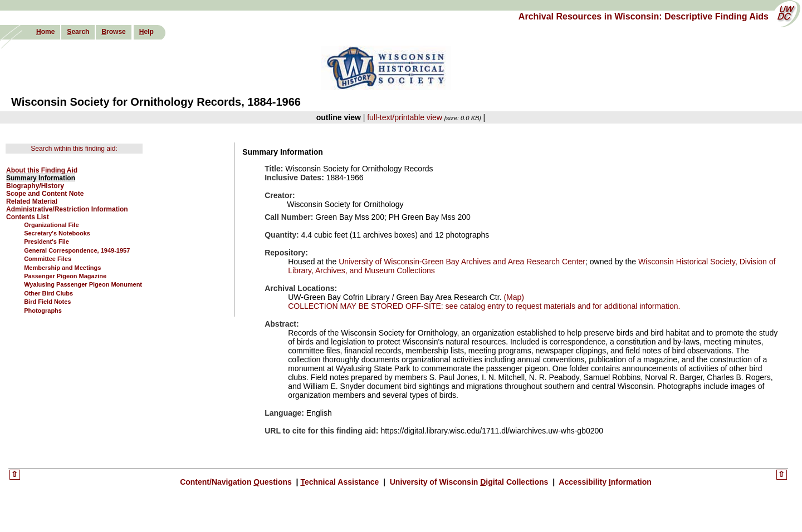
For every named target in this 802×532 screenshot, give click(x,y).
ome (45, 32)
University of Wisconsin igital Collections (469, 482)
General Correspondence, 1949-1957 (77, 250)
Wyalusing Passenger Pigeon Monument (83, 284)
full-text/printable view (405, 117)
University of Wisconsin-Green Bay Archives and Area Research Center (462, 262)
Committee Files (48, 259)
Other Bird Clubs (48, 293)
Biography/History (35, 186)
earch (78, 32)
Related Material (32, 201)
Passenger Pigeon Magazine (65, 276)
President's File (47, 242)
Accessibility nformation (604, 482)
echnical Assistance (341, 482)
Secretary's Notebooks (57, 233)
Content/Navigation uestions (237, 482)
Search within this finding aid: (74, 149)
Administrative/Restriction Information (67, 209)
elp (146, 32)
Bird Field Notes (47, 302)
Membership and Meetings (62, 268)
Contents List (28, 217)
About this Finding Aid (42, 170)
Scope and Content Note (45, 194)
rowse (113, 32)
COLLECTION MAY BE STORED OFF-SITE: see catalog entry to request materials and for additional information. (484, 306)
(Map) (513, 297)
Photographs (43, 311)
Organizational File (51, 225)
